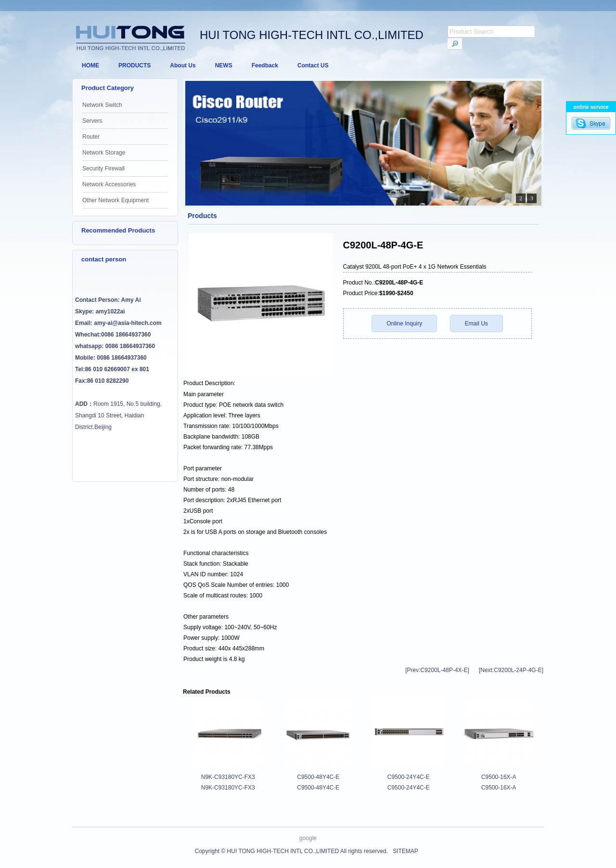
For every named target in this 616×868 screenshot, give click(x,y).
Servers (92, 121)
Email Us (476, 324)
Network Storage (104, 153)
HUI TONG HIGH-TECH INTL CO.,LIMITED (283, 851)
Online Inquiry (404, 324)
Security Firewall (103, 168)
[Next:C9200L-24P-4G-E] (511, 670)
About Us (183, 65)
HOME (90, 65)
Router (91, 137)
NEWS (224, 65)
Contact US (313, 65)
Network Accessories (109, 184)
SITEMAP (405, 851)
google (308, 838)
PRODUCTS (135, 65)
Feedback (265, 65)
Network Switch (102, 105)
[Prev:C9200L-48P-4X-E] (437, 670)
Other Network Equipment (115, 200)
